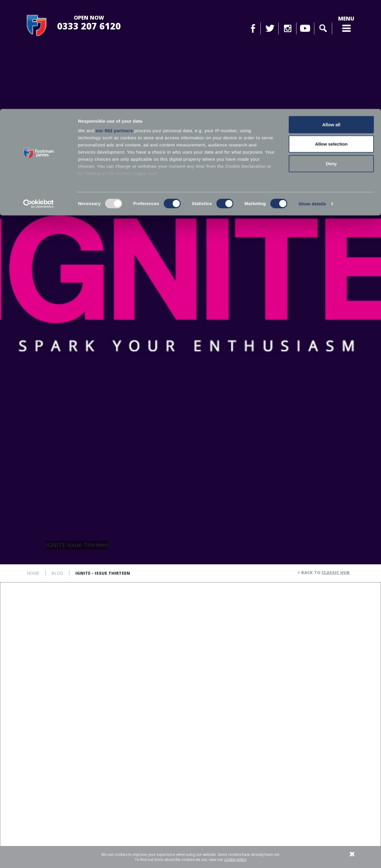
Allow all (331, 16)
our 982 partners (114, 22)
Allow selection (331, 35)
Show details (312, 95)
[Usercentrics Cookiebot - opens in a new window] (39, 95)
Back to (325, 572)
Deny (331, 55)
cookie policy (235, 860)
